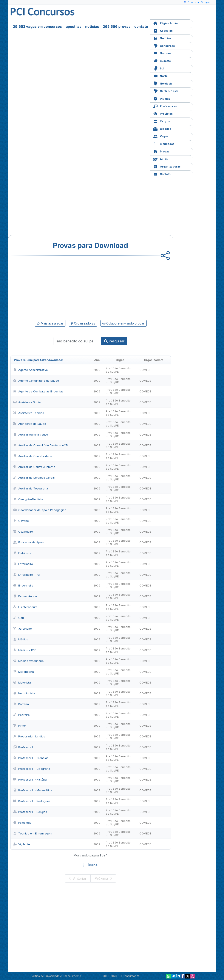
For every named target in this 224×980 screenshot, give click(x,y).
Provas (161, 151)
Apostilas (163, 30)
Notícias (162, 38)
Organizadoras (167, 166)
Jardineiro (22, 629)
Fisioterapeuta (25, 607)
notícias (92, 27)
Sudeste (162, 60)
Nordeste (163, 83)
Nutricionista (24, 693)
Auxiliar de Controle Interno (34, 467)
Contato (162, 174)
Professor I (23, 747)
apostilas (73, 27)
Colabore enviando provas (124, 323)
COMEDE (145, 370)
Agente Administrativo (30, 370)
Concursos (164, 45)
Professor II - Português (32, 801)
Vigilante (22, 844)
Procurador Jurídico (29, 736)
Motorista (22, 682)
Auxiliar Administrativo (31, 434)
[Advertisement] (56, 287)
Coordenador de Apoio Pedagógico (40, 510)
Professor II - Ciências (31, 758)
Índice (90, 865)
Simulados (164, 143)
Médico (21, 639)
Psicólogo (22, 823)
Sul (159, 68)
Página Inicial (166, 23)
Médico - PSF (25, 650)
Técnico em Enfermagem (33, 833)
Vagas (161, 136)
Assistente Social (27, 402)
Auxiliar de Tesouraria (31, 488)
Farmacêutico (25, 596)
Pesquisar (114, 341)
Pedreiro (21, 715)
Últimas (162, 98)
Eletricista (22, 553)
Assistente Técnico (29, 413)
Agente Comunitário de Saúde (36, 381)
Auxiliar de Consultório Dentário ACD (41, 445)
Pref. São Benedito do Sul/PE (118, 370)
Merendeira (23, 672)
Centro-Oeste (166, 91)
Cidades (162, 128)
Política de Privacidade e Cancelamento (56, 976)
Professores (165, 106)
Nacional (163, 53)
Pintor (20, 726)
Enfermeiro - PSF (27, 575)
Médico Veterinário (28, 661)
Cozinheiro (23, 532)
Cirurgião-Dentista (28, 499)
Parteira (21, 704)
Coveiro (21, 521)
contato (141, 27)
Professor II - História (30, 779)
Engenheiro (23, 585)
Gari (19, 618)
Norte (160, 76)
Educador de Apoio (29, 542)
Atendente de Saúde (30, 424)
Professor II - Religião (30, 812)
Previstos (163, 113)
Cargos (161, 121)
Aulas (160, 159)
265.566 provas (117, 27)
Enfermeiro (23, 564)
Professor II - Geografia (32, 769)
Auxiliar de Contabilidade (33, 456)
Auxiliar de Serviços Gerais (34, 478)
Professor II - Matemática (33, 790)
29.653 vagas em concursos (37, 27)
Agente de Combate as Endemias (38, 391)
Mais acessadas (50, 323)
